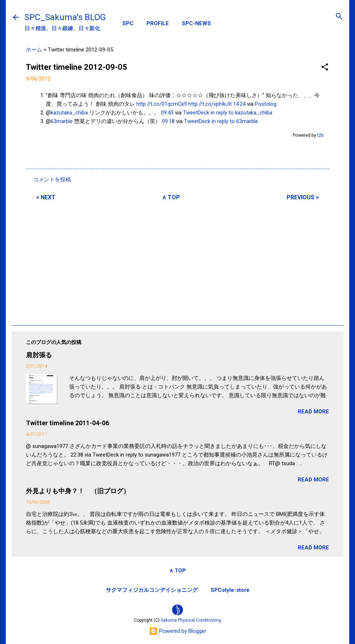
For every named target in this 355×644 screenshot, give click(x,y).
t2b (320, 135)
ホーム (34, 50)
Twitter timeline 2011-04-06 (68, 423)
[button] (325, 67)
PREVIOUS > (303, 197)
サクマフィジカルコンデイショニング (152, 590)
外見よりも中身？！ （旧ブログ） (78, 491)
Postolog (266, 104)
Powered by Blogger (178, 631)
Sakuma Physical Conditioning (191, 620)
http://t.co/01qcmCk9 (162, 104)
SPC (128, 23)
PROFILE (158, 23)
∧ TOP (171, 197)
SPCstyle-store (230, 590)
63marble (62, 121)
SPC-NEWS (196, 23)
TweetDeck (196, 113)
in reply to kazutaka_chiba (241, 113)
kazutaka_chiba (69, 113)
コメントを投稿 (52, 180)
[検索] (339, 17)
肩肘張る (39, 355)
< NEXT (46, 197)
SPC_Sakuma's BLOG (65, 17)
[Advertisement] (177, 262)
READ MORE (313, 412)
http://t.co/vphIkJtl (210, 104)
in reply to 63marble (235, 121)
